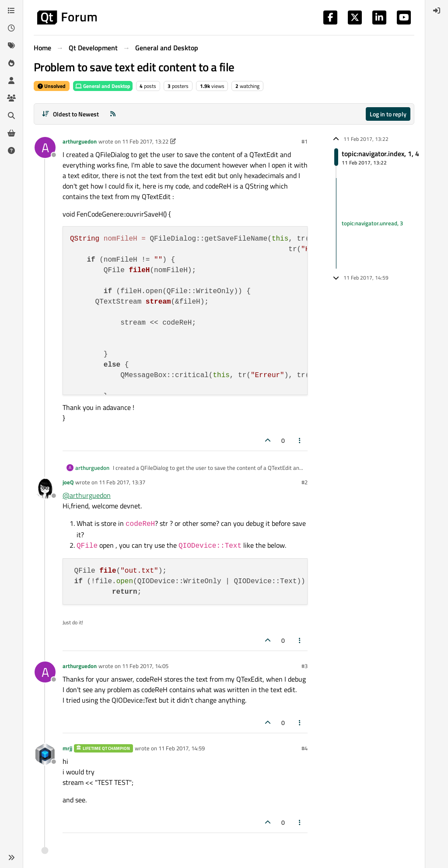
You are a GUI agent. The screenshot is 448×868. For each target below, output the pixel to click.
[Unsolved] (11, 150)
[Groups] (11, 98)
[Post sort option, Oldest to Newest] (70, 114)
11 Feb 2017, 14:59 (182, 748)
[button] (11, 857)
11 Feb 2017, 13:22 (145, 141)
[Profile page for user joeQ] (45, 488)
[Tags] (11, 45)
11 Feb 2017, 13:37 (122, 482)
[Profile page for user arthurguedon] (45, 147)
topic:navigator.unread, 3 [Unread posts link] (372, 223)
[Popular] (11, 63)
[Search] (11, 115)
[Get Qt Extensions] (11, 133)
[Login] (437, 10)
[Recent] (11, 28)
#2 (304, 482)
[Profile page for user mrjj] (45, 754)
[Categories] (11, 10)
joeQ (68, 482)
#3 (304, 666)
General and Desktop (103, 86)
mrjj (67, 748)
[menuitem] (437, 10)
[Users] (11, 80)
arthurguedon (80, 141)
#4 (304, 748)
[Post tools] (300, 440)
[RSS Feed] (113, 114)
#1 (304, 141)
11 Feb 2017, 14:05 (145, 666)
